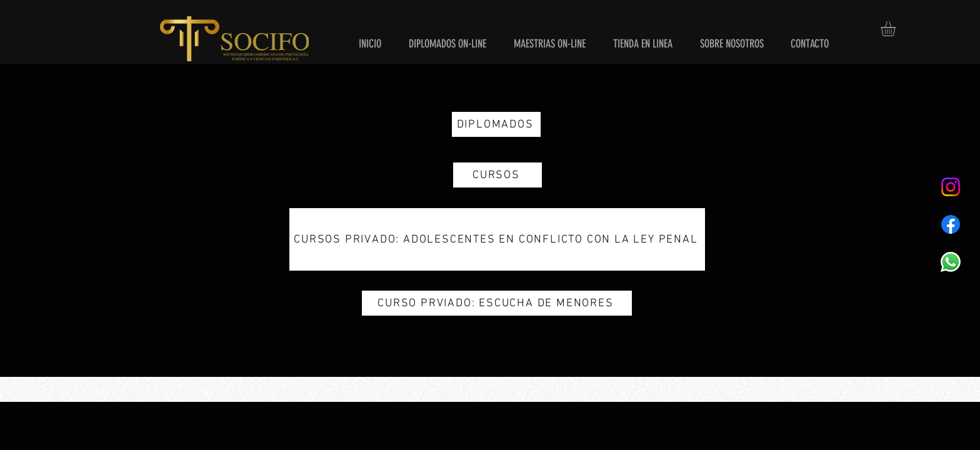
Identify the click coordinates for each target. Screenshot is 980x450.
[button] (897, 29)
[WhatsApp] (951, 262)
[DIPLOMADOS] (496, 124)
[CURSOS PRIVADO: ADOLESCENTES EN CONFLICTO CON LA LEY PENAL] (497, 239)
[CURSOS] (497, 175)
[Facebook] (951, 224)
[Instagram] (951, 187)
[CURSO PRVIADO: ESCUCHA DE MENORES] (497, 303)
